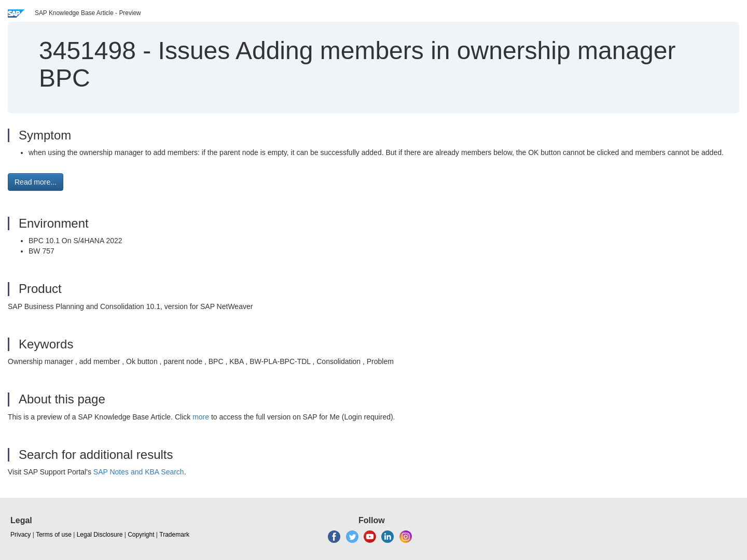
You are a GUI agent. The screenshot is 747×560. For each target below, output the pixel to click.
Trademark (174, 535)
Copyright (141, 535)
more (201, 417)
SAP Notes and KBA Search (139, 472)
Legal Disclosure (100, 535)
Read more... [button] (36, 182)
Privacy (20, 535)
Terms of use (54, 535)
